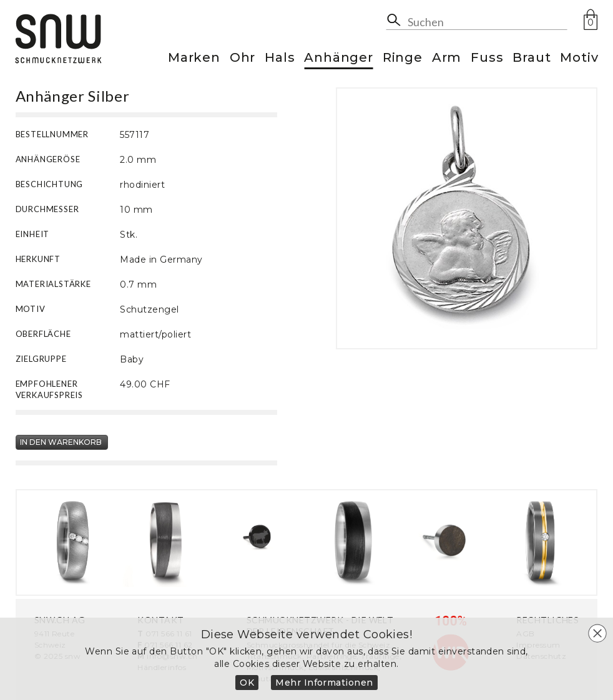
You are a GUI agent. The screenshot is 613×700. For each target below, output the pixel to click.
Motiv (579, 58)
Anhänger (338, 58)
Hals (280, 58)
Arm (447, 58)
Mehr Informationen (324, 683)
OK (247, 683)
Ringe (403, 58)
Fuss (487, 58)
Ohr (243, 58)
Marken (194, 58)
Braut (532, 58)
